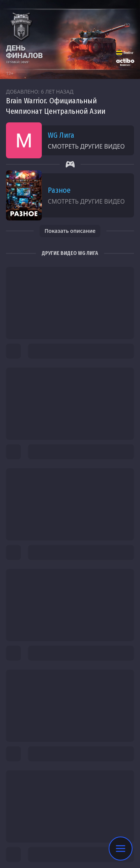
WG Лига (61, 135)
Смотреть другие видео (86, 146)
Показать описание (70, 231)
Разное (59, 190)
